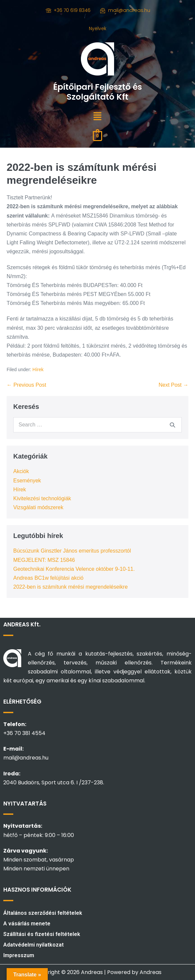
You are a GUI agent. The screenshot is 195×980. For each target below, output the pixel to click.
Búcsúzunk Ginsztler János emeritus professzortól (72, 551)
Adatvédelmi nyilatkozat (33, 945)
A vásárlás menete (27, 924)
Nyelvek (98, 28)
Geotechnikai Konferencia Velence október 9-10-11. (74, 569)
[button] (98, 117)
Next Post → (173, 385)
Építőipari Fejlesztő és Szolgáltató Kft (97, 92)
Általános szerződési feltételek (43, 913)
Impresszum (19, 955)
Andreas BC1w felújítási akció (48, 578)
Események (27, 481)
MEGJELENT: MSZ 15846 (44, 560)
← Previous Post (26, 385)
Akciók (21, 471)
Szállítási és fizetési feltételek (42, 934)
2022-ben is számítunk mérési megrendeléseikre (70, 587)
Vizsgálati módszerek (38, 507)
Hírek (38, 369)
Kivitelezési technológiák (42, 498)
